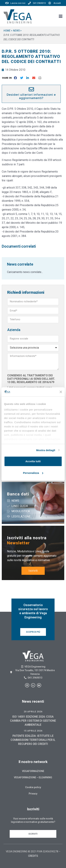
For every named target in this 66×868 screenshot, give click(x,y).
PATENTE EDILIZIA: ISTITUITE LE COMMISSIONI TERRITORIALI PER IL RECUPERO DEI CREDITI (33, 740)
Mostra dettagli (46, 450)
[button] (7, 78)
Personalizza (33, 473)
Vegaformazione (33, 771)
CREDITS (33, 856)
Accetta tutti (33, 461)
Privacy (33, 794)
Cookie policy (33, 787)
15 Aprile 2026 (33, 731)
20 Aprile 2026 (33, 712)
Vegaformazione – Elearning (33, 777)
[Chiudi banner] (61, 392)
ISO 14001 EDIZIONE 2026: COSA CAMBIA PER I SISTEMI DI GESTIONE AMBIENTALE (33, 721)
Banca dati (18, 494)
